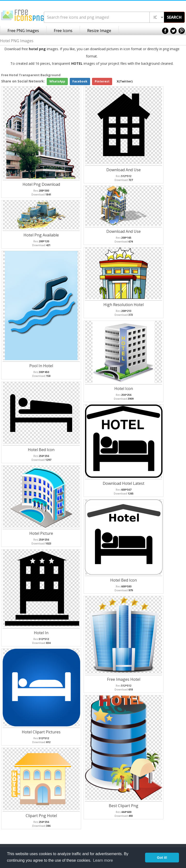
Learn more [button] (103, 860)
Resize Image (99, 31)
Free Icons (63, 31)
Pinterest (102, 81)
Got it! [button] (162, 858)
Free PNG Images (23, 31)
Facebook (80, 81)
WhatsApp (57, 81)
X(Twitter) (125, 81)
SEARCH (174, 17)
